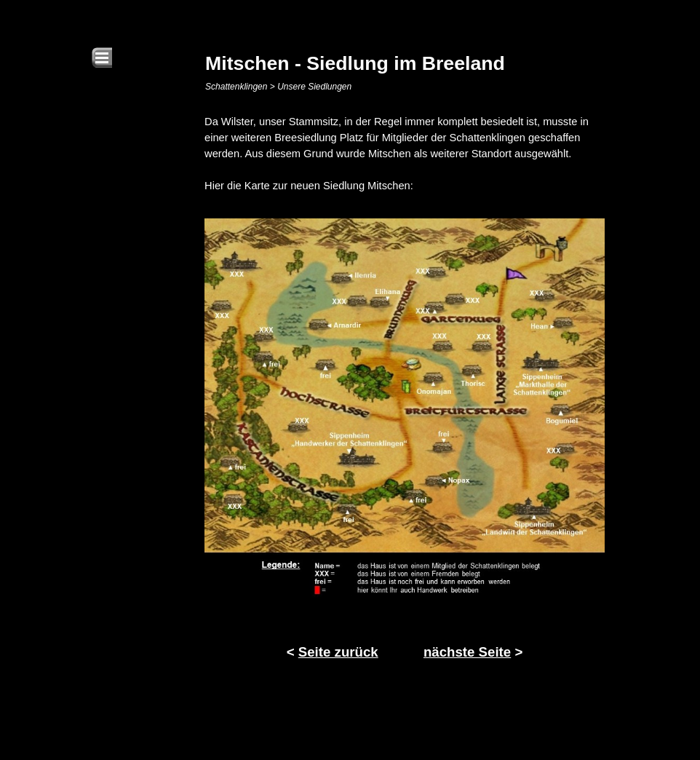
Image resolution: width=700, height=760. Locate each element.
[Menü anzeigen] (102, 58)
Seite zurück (338, 652)
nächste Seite (467, 652)
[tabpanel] (405, 154)
